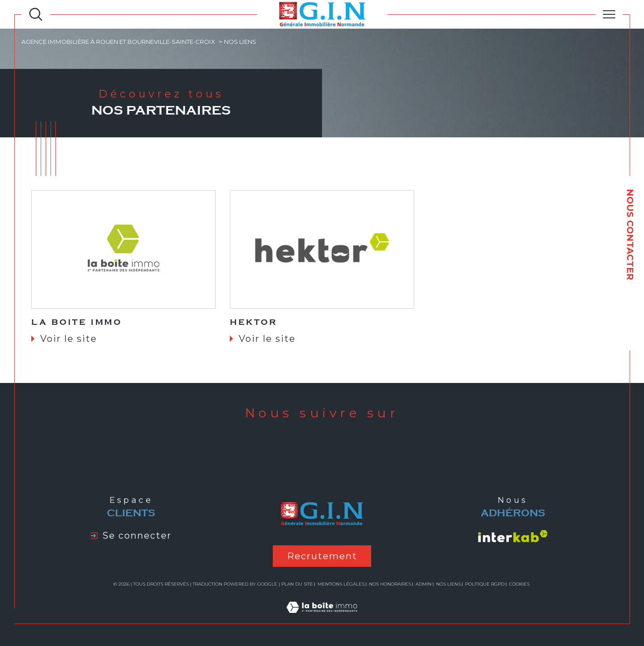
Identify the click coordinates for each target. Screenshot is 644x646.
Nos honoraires (390, 584)
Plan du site (297, 584)
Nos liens (448, 584)
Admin (424, 584)
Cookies (519, 584)
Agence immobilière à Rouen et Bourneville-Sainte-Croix (118, 42)
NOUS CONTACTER (630, 234)
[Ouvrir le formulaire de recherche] (36, 14)
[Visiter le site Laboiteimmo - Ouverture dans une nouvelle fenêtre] (322, 618)
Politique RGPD (485, 584)
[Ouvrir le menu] (609, 14)
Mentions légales (341, 584)
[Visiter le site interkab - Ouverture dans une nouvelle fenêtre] (513, 536)
